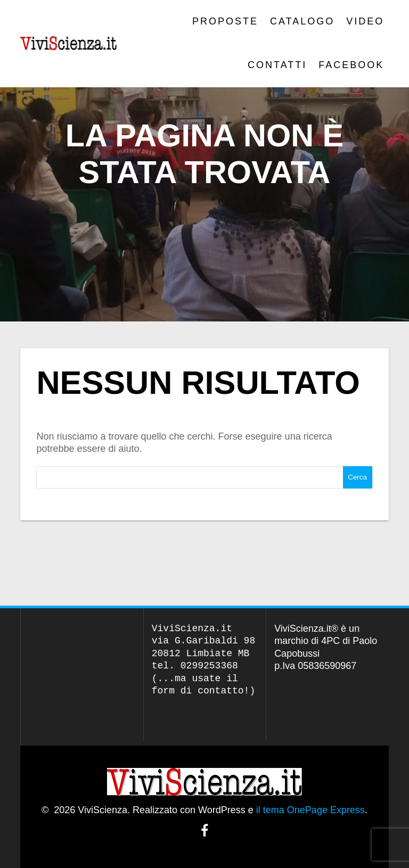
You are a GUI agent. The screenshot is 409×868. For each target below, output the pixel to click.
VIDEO (365, 21)
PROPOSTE (225, 21)
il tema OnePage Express (310, 810)
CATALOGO (302, 21)
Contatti (277, 65)
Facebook (351, 65)
